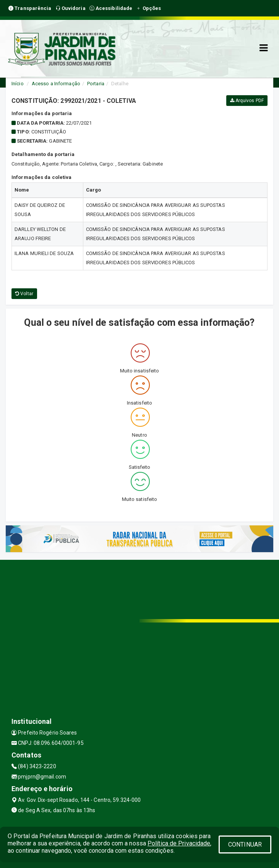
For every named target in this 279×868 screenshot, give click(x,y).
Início (18, 84)
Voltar (24, 294)
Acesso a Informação (56, 84)
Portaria (96, 84)
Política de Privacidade (179, 843)
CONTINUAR (245, 844)
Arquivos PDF (247, 101)
